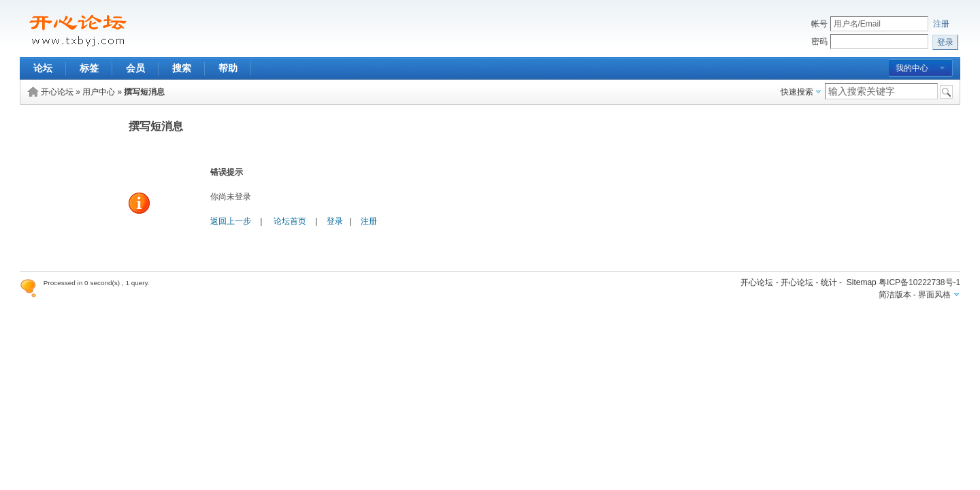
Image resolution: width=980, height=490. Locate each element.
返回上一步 (231, 221)
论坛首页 (290, 221)
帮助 (228, 68)
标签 (89, 68)
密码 (819, 42)
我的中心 (912, 68)
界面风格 (934, 295)
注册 (941, 24)
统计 (829, 282)
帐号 (819, 24)
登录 (335, 221)
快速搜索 (797, 92)
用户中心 (99, 92)
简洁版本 (895, 295)
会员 (135, 68)
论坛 (43, 68)
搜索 (182, 68)
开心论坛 (57, 92)
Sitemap (862, 282)
